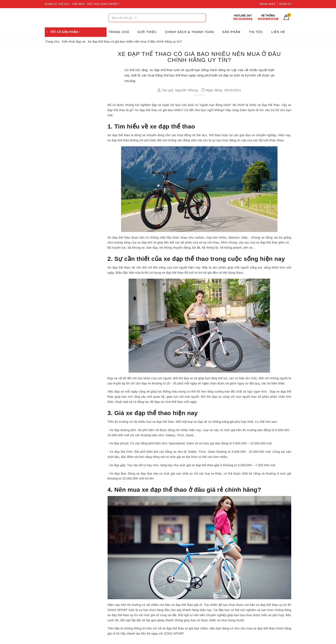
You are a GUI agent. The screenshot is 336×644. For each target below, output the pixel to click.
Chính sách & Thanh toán (190, 32)
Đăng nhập (268, 4)
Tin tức (256, 32)
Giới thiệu (147, 32)
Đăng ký (285, 4)
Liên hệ (278, 32)
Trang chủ (119, 32)
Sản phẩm (231, 32)
